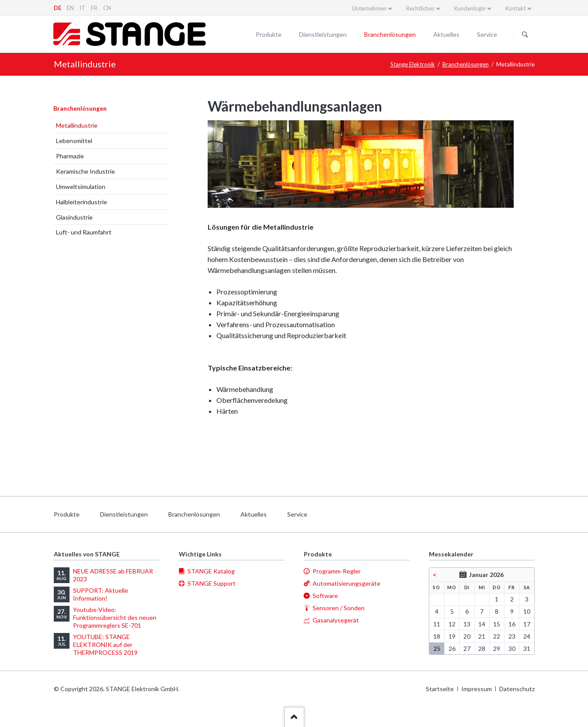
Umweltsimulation (81, 187)
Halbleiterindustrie (82, 202)
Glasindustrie (74, 217)
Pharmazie (70, 156)
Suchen (525, 35)
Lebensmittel (74, 141)
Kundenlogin (470, 8)
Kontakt (516, 8)
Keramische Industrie (85, 171)
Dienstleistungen (323, 34)
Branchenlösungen (390, 34)
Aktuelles (446, 34)
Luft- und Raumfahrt (84, 232)
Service (487, 34)
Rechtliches (420, 8)
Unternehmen (369, 8)
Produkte (269, 34)
